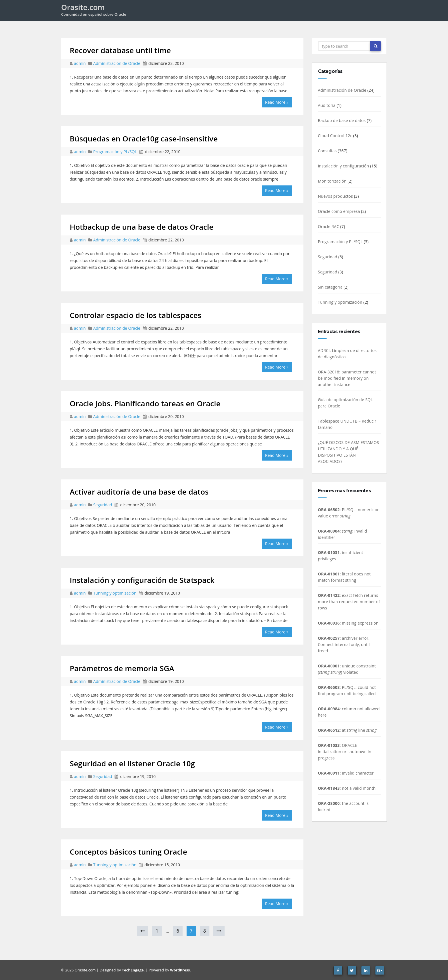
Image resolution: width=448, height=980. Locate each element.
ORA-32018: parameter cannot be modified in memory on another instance (347, 378)
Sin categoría (330, 287)
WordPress (180, 970)
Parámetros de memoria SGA (122, 668)
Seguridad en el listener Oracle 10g (132, 763)
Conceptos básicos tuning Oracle (128, 852)
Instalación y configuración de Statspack (142, 580)
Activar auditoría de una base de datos (139, 492)
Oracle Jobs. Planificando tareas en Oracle (145, 403)
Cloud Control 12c (335, 136)
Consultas (327, 151)
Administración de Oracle (117, 63)
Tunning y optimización (115, 593)
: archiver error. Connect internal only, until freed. (344, 644)
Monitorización (332, 181)
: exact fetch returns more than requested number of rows (349, 602)
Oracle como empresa (339, 211)
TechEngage (133, 970)
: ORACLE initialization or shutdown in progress (345, 752)
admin (80, 63)
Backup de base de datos (342, 120)
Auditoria (327, 105)
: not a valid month (347, 788)
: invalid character (346, 773)
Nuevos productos (336, 196)
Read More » (277, 102)
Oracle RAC (329, 226)
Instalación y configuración (344, 166)
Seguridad (103, 505)
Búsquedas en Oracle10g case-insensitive (144, 139)
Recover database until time (120, 50)
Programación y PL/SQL (115, 152)
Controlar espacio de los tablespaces (136, 315)
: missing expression (348, 623)
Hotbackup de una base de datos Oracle (142, 227)
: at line (347, 730)
